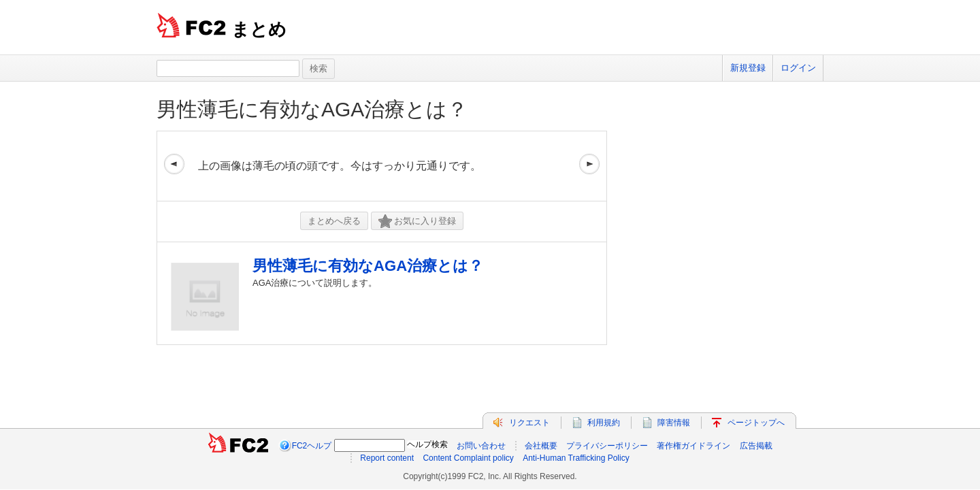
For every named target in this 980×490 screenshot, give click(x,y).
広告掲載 (756, 446)
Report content (387, 458)
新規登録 (748, 68)
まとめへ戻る (334, 221)
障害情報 (674, 423)
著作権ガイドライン (693, 446)
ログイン (798, 68)
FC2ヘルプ (312, 446)
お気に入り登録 (417, 222)
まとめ (259, 29)
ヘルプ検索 (427, 444)
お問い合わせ (481, 446)
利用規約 (604, 423)
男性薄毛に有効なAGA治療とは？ (312, 109)
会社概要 (541, 446)
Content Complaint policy (468, 458)
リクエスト (529, 423)
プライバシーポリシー (607, 446)
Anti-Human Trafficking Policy (576, 458)
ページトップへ (756, 423)
